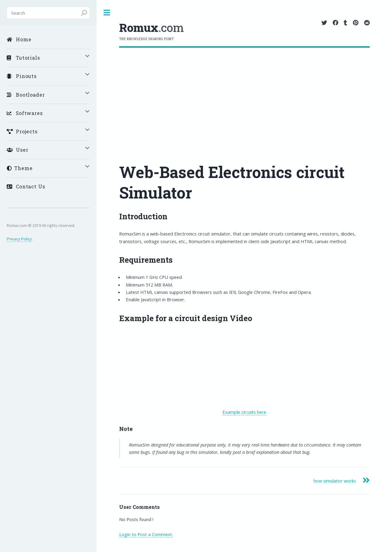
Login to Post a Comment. (146, 534)
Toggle (107, 13)
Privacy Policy (19, 239)
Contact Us (26, 186)
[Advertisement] (244, 94)
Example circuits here (244, 412)
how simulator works (335, 481)
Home (19, 39)
